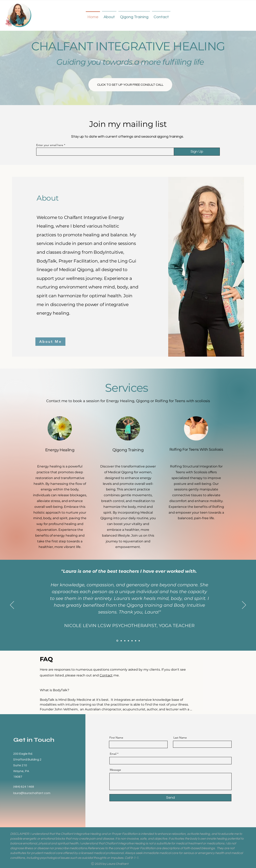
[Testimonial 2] (132, 641)
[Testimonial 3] (136, 641)
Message (115, 770)
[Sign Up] (197, 152)
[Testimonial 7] (139, 641)
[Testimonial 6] (125, 641)
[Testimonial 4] (117, 641)
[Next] (244, 605)
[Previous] (12, 605)
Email (113, 754)
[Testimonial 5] (121, 641)
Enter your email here (50, 145)
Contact (106, 675)
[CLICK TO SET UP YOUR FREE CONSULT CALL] (130, 85)
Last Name (180, 738)
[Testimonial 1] (128, 641)
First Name (116, 738)
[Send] (170, 798)
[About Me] (50, 342)
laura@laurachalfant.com (32, 793)
